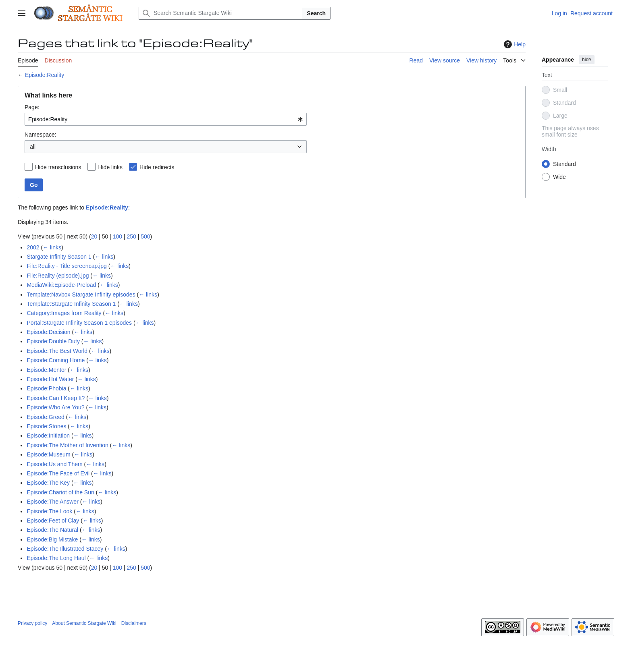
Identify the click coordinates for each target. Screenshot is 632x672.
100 (117, 236)
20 (94, 236)
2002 (33, 247)
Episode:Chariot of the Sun (60, 492)
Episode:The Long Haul (56, 558)
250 (131, 236)
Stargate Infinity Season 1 (59, 257)
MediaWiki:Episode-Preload (61, 285)
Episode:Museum (48, 454)
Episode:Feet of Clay (53, 521)
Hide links (110, 167)
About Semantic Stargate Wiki (84, 623)
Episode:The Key (48, 483)
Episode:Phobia (46, 388)
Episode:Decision (48, 332)
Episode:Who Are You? (55, 407)
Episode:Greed (45, 417)
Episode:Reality (45, 75)
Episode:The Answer (52, 502)
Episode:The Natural (52, 530)
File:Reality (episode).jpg (58, 276)
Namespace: (41, 135)
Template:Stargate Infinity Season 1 (71, 304)
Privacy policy (32, 623)
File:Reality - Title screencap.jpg (67, 266)
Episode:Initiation (48, 436)
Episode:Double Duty (53, 341)
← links (52, 247)
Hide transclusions (58, 167)
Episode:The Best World (57, 351)
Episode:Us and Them (54, 464)
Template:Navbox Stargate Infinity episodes (81, 295)
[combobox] (166, 119)
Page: (32, 107)
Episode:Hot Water (50, 379)
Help (514, 44)
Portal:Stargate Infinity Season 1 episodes (79, 323)
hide (587, 60)
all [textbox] (33, 147)
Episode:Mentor (46, 370)
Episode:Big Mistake (52, 539)
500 (145, 236)
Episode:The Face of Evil (58, 473)
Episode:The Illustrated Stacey (65, 549)
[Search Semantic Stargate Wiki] (220, 13)
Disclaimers (134, 623)
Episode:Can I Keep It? (56, 398)
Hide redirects (157, 167)
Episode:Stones (46, 426)
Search (316, 13)
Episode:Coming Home (56, 360)
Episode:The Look (49, 511)
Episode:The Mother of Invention (67, 445)
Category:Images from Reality (64, 313)
